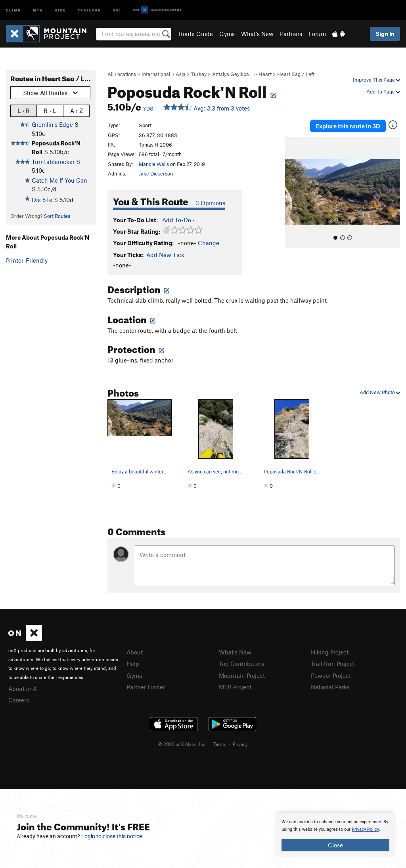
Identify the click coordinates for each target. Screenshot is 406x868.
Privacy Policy (365, 829)
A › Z (77, 110)
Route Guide (196, 34)
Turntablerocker (53, 162)
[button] (293, 193)
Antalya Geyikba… (233, 74)
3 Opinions (210, 203)
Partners (291, 34)
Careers (19, 700)
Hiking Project (330, 652)
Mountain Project (242, 675)
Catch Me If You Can (59, 180)
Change (209, 243)
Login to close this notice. (112, 836)
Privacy (240, 744)
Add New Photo (380, 392)
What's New (257, 34)
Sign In (385, 34)
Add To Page (383, 92)
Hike (60, 10)
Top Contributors (241, 664)
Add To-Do (177, 220)
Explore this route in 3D (348, 126)
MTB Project (235, 687)
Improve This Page (376, 80)
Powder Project (331, 675)
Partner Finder (146, 687)
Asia (181, 74)
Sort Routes (57, 216)
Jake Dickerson (156, 174)
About (135, 652)
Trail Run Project (333, 664)
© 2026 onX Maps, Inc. (182, 744)
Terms (220, 744)
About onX (23, 689)
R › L (50, 110)
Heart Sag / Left (296, 74)
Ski (117, 10)
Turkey (199, 74)
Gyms (227, 34)
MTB (38, 10)
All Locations (122, 74)
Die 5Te (42, 200)
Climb (13, 10)
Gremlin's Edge (52, 124)
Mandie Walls (154, 164)
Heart (265, 74)
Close (335, 845)
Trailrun (89, 10)
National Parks (330, 687)
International (156, 74)
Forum (317, 34)
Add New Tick (165, 255)
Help (133, 664)
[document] (335, 835)
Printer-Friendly (27, 260)
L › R (24, 110)
